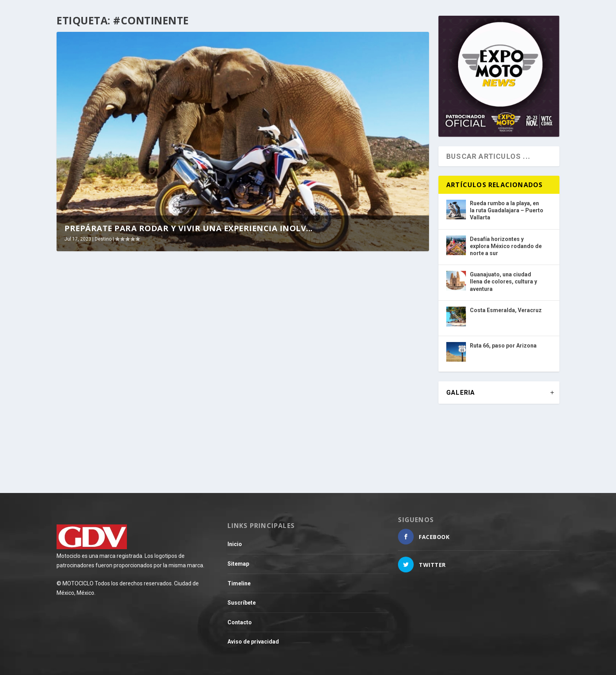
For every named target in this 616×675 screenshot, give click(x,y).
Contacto (240, 622)
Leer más (84, 452)
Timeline (239, 583)
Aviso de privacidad (253, 642)
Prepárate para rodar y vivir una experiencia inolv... (189, 228)
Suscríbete (242, 603)
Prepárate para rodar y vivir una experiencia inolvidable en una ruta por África (138, 385)
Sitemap (238, 564)
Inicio (235, 544)
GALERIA (461, 393)
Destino (103, 239)
